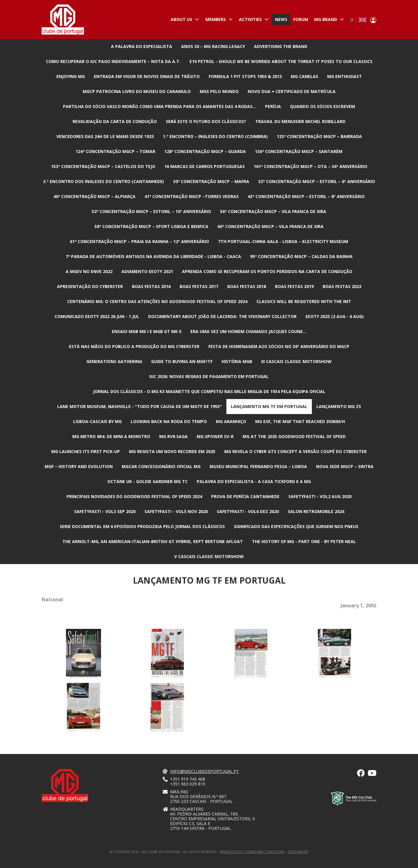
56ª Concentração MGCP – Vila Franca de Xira (273, 211)
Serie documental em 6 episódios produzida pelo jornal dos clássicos (142, 526)
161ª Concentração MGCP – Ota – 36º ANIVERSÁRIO (311, 166)
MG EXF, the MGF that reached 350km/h (300, 421)
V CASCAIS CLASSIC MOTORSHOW (209, 556)
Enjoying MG (71, 76)
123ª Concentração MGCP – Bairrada (319, 136)
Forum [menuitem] (301, 19)
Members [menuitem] (218, 21)
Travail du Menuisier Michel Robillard (300, 121)
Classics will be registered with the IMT (304, 301)
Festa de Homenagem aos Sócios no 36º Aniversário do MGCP (279, 346)
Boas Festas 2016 (151, 286)
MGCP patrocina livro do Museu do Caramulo (137, 91)
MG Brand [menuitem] (328, 21)
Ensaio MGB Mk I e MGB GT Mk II (147, 331)
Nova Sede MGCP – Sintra (345, 466)
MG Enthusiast (345, 76)
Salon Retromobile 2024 (316, 511)
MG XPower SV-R (215, 436)
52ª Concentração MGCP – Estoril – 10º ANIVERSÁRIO (151, 211)
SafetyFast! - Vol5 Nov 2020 (176, 511)
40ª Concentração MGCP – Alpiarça (94, 196)
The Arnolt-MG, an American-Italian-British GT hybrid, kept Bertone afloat (153, 541)
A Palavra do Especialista (142, 46)
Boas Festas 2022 (342, 286)
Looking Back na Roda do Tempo (169, 421)
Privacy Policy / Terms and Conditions (252, 852)
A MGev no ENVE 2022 (89, 271)
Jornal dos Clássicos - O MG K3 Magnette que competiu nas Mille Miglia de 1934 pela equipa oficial (209, 391)
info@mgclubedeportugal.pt (205, 771)
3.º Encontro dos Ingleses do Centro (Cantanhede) (104, 181)
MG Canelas (305, 76)
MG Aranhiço (231, 421)
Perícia (273, 106)
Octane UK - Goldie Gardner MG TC (148, 481)
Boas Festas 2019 (294, 286)
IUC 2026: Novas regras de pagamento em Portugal (209, 376)
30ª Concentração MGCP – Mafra (211, 181)
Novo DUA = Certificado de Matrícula (292, 91)
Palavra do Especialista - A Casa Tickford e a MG (254, 481)
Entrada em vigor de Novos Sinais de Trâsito (147, 76)
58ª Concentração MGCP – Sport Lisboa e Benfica (151, 226)
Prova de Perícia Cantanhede (245, 496)
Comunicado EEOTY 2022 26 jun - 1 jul (97, 316)
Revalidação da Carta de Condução (115, 121)
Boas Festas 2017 (199, 286)
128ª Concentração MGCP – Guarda (205, 151)
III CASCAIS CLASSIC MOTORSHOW (296, 361)
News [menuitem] (281, 19)
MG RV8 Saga (173, 436)
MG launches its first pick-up (86, 451)
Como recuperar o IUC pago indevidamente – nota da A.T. (113, 61)
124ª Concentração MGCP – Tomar (115, 151)
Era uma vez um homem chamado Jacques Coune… (248, 331)
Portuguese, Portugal (354, 20)
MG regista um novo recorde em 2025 (172, 451)
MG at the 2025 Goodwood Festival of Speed (294, 436)
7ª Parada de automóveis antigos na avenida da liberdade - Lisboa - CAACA (153, 256)
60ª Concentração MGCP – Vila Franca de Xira (270, 226)
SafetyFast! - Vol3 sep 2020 (105, 511)
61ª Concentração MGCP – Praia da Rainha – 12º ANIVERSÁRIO (139, 241)
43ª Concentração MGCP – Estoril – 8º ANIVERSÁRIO (306, 196)
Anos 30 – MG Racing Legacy (213, 46)
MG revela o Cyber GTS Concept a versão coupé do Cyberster (296, 451)
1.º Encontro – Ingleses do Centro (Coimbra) (215, 136)
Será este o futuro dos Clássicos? (206, 121)
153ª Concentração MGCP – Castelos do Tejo (103, 166)
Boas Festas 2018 (247, 286)
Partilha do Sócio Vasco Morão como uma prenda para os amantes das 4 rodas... (160, 106)
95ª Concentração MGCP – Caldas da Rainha (301, 256)
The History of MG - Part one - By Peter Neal (304, 541)
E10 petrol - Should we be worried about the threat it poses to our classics (281, 61)
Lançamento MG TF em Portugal (269, 406)
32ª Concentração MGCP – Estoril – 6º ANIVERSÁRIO (317, 181)
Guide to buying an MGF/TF (182, 361)
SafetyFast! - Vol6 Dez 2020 (248, 511)
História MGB (237, 361)
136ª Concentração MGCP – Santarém (299, 151)
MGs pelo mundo (219, 91)
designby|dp (298, 852)
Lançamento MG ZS (339, 406)
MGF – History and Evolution (79, 466)
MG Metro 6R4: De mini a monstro (111, 436)
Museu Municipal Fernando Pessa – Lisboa (258, 466)
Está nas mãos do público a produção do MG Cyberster (134, 346)
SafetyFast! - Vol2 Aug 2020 (320, 496)
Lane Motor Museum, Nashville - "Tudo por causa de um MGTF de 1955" (140, 406)
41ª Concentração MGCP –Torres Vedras (192, 196)
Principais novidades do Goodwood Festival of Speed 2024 (134, 496)
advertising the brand (281, 46)
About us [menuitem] (184, 21)
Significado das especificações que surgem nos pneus (296, 526)
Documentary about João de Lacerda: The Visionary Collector (222, 316)
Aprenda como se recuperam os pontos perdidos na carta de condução (267, 271)
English (363, 20)
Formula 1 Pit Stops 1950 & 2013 (245, 76)
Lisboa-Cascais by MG (97, 421)
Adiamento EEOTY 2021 (147, 271)
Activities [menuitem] (252, 21)
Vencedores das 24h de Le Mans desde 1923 (105, 136)
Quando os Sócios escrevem (322, 106)
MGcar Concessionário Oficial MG (161, 466)
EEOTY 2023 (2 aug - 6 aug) (335, 316)
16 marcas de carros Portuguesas (205, 166)
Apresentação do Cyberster (90, 286)
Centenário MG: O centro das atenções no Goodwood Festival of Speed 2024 (157, 301)
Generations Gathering (114, 361)
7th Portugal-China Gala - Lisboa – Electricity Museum (283, 241)
